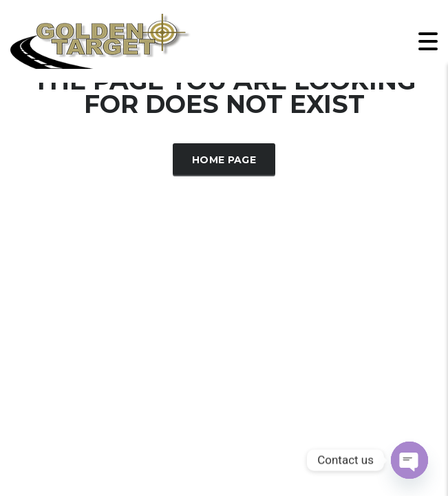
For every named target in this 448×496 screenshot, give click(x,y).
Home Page (224, 160)
